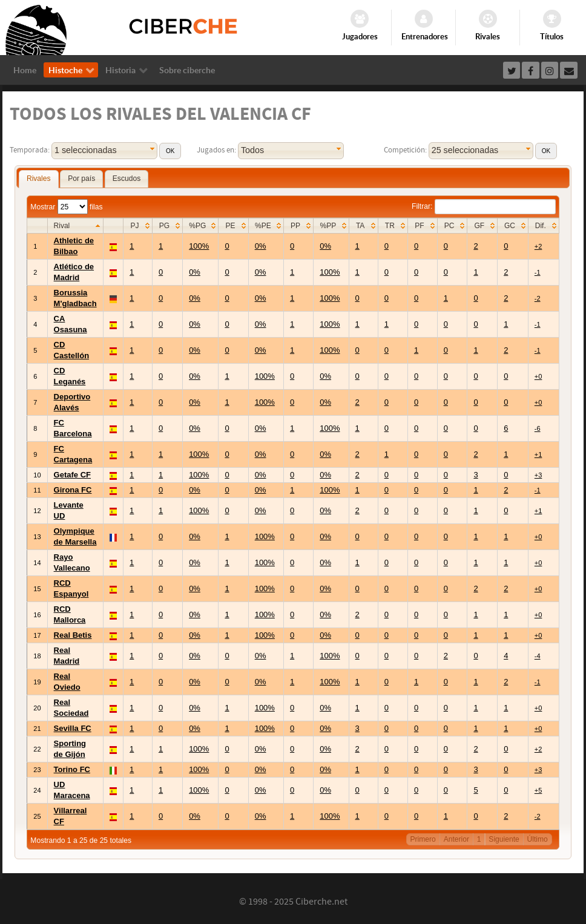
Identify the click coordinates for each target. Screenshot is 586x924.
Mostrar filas (66, 207)
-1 (538, 272)
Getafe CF (72, 475)
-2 (538, 298)
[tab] (39, 179)
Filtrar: (484, 206)
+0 (538, 376)
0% (261, 246)
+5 (538, 790)
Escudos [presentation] (127, 179)
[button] (170, 151)
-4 (538, 656)
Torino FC (72, 769)
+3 (538, 475)
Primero (423, 839)
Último (538, 839)
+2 (538, 246)
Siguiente (504, 839)
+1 (538, 454)
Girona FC (73, 490)
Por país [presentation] (81, 179)
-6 (538, 428)
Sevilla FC (73, 728)
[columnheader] (75, 226)
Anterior (456, 839)
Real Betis (73, 635)
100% (199, 246)
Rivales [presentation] (39, 179)
